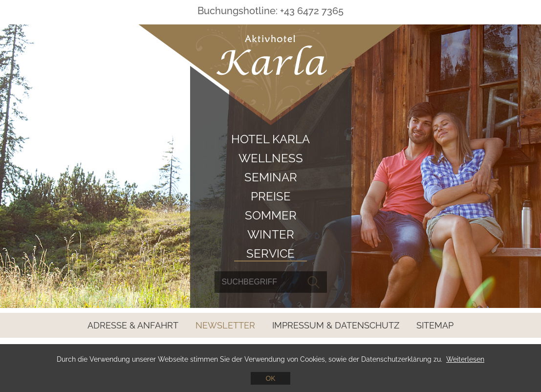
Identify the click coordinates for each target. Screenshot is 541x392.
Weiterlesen (465, 359)
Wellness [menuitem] (271, 158)
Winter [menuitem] (271, 234)
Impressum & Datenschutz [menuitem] (336, 325)
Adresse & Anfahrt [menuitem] (133, 325)
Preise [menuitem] (271, 196)
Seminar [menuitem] (271, 177)
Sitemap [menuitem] (435, 325)
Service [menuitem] (270, 253)
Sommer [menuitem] (271, 215)
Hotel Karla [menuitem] (270, 139)
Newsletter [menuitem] (225, 325)
